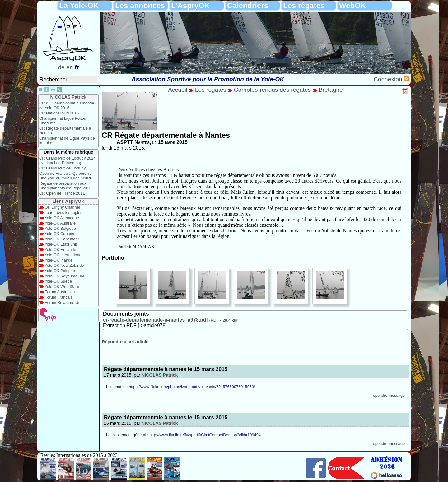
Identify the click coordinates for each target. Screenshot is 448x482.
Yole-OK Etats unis (61, 244)
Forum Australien (60, 292)
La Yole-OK (79, 5)
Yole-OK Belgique (60, 228)
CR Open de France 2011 (62, 193)
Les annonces (140, 5)
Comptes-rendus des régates (272, 90)
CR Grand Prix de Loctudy (62, 168)
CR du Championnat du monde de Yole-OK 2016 (67, 105)
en (70, 67)
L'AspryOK (190, 5)
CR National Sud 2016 (59, 113)
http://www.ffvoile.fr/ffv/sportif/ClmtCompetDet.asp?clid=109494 (205, 435)
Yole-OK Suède (58, 281)
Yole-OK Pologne (60, 271)
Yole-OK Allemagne (62, 218)
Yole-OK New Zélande (64, 265)
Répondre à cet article (125, 342)
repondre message (388, 395)
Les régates (304, 5)
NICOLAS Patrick (69, 97)
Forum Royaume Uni (63, 302)
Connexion (389, 79)
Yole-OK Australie (60, 223)
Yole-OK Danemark (62, 239)
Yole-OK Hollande (60, 250)
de (61, 67)
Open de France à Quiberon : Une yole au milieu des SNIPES (67, 176)
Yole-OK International (63, 255)
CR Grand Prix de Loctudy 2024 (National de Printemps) (67, 160)
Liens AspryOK (68, 201)
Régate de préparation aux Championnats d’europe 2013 (65, 186)
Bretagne (331, 90)
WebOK (352, 5)
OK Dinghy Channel (62, 207)
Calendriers (248, 5)
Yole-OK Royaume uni (64, 276)
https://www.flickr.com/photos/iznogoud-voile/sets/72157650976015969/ (192, 387)
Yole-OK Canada (59, 234)
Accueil (178, 90)
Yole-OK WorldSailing (63, 287)
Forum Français (59, 297)
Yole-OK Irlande (58, 260)
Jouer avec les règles (64, 213)
